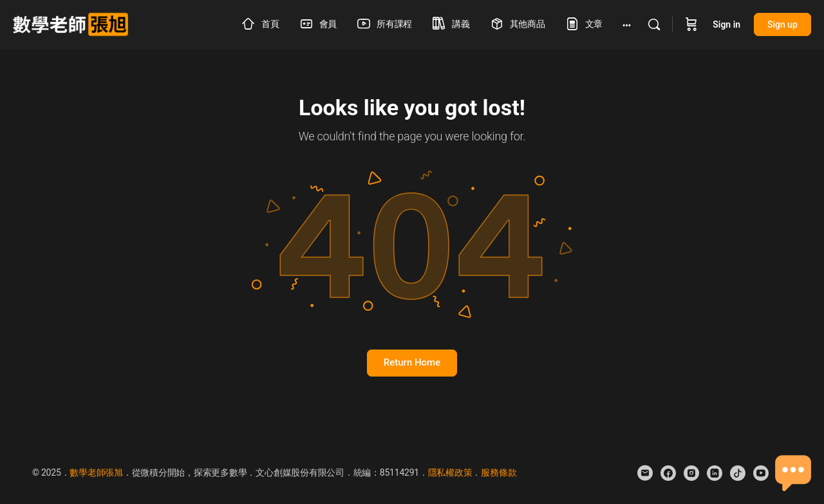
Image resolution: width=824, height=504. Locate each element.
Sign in (726, 24)
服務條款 (499, 472)
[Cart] (691, 24)
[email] (645, 473)
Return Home (412, 362)
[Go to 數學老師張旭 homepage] (70, 23)
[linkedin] (715, 473)
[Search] (654, 24)
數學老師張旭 (96, 472)
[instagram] (691, 473)
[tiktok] (738, 473)
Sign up (782, 24)
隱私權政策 (450, 472)
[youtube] (761, 473)
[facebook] (668, 473)
